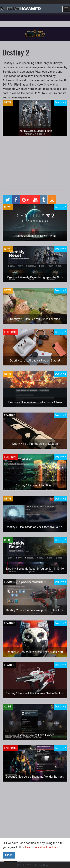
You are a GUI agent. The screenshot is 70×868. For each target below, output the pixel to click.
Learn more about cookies (41, 847)
